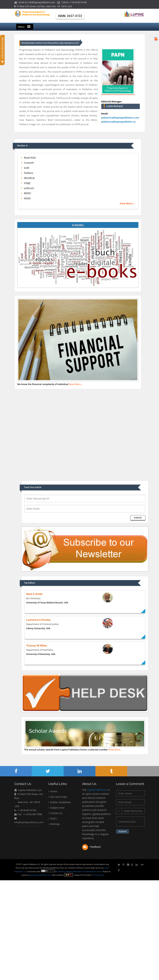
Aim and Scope (58, 797)
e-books (78, 225)
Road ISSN (28, 158)
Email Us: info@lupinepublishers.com (35, 2)
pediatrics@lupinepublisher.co (118, 122)
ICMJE (26, 183)
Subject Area (56, 808)
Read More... (76, 384)
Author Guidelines (59, 803)
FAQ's (52, 819)
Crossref (27, 163)
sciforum (28, 188)
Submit (138, 518)
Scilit (25, 168)
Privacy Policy (98, 875)
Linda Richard (114, 106)
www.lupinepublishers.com (41, 875)
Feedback (91, 847)
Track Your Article (33, 487)
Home (53, 792)
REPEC (26, 193)
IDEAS (26, 198)
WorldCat (28, 178)
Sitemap (54, 824)
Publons (27, 173)
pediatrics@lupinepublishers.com (120, 118)
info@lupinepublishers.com (29, 823)
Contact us (55, 814)
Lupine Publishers (97, 790)
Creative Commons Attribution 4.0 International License (80, 872)
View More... (127, 203)
